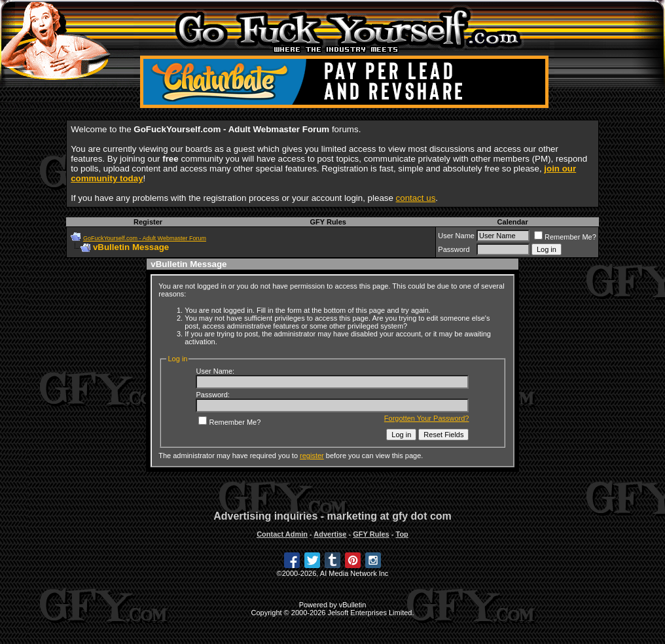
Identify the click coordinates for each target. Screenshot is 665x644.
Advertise (330, 534)
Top (402, 534)
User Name (456, 236)
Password (454, 249)
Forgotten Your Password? (427, 418)
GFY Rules (328, 222)
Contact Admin (282, 534)
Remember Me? (565, 237)
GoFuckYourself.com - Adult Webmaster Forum (145, 238)
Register (148, 222)
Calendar (513, 222)
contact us (416, 198)
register (312, 456)
